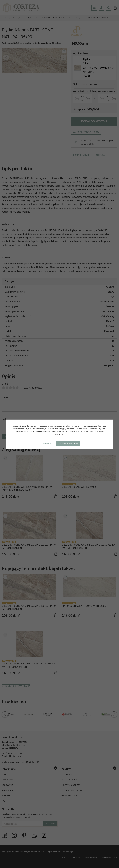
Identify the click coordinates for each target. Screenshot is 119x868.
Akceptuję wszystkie (68, 443)
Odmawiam (46, 443)
